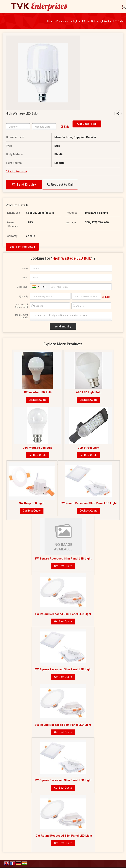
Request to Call (60, 185)
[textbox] (44, 127)
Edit (65, 127)
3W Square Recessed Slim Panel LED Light (63, 559)
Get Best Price (87, 124)
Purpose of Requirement (21, 306)
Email (25, 278)
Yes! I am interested (22, 247)
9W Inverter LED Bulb (37, 392)
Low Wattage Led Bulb (37, 448)
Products (61, 21)
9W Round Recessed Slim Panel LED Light (63, 725)
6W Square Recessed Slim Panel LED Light (63, 669)
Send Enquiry (24, 184)
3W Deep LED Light (32, 503)
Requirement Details (21, 316)
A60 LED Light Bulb (89, 392)
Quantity (24, 296)
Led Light (73, 21)
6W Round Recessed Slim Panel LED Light (63, 614)
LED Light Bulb (89, 21)
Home (51, 21)
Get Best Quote (37, 400)
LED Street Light (89, 448)
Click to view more (16, 171)
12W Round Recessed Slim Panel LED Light (63, 836)
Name (25, 268)
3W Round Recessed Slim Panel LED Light (89, 503)
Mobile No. (22, 287)
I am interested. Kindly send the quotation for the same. (71, 316)
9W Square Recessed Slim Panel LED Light (63, 780)
